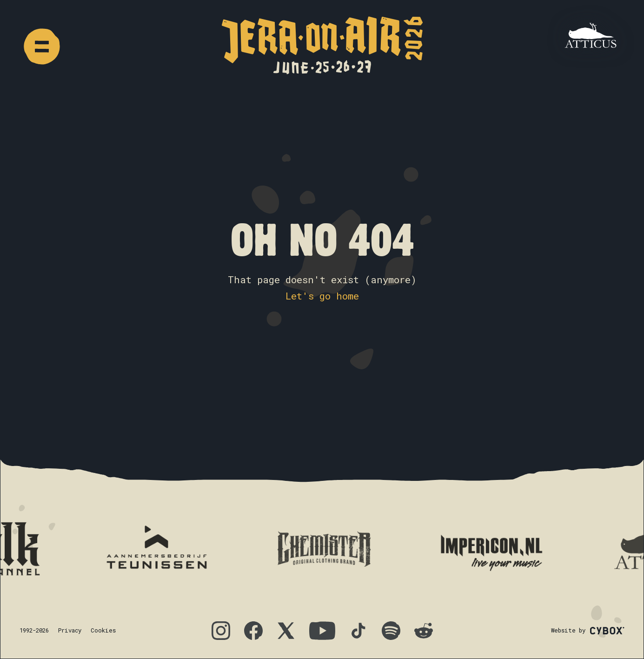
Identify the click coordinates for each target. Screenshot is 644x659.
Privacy (70, 630)
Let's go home (322, 296)
